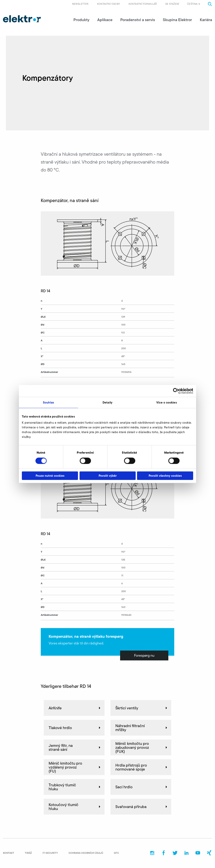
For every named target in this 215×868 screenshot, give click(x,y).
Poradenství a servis (138, 20)
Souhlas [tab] (48, 402)
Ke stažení (172, 4)
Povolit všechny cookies (165, 476)
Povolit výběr (108, 476)
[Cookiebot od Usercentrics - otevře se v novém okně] (176, 391)
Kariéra (206, 20)
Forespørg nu (144, 655)
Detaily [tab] (107, 402)
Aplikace (105, 20)
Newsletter (80, 4)
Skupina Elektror (177, 20)
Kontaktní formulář (143, 4)
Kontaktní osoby (109, 4)
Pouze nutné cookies (50, 476)
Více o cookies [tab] (166, 402)
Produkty (81, 20)
